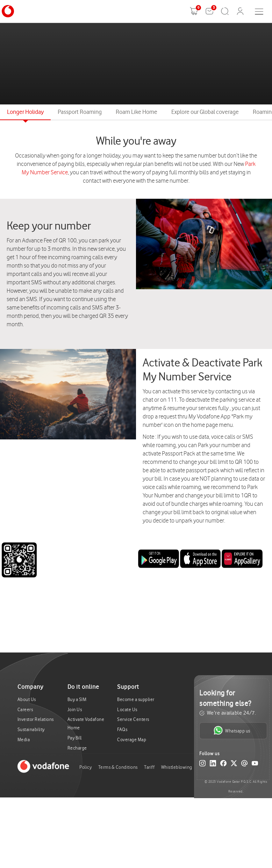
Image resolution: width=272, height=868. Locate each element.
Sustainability (31, 730)
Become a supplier (136, 699)
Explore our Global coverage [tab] (205, 112)
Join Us (75, 710)
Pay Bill (75, 738)
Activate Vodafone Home (86, 724)
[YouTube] (255, 765)
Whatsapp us (232, 730)
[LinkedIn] (213, 765)
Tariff (149, 767)
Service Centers (133, 719)
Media (24, 740)
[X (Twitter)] (234, 765)
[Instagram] (202, 765)
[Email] (244, 765)
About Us (27, 699)
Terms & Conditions (118, 767)
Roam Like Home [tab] (137, 112)
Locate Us (127, 710)
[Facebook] (223, 765)
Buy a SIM (77, 699)
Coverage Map (132, 740)
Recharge (77, 748)
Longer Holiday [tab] (25, 112)
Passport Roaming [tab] (80, 112)
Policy (85, 767)
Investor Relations (36, 719)
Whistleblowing (177, 767)
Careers (25, 710)
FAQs (122, 730)
